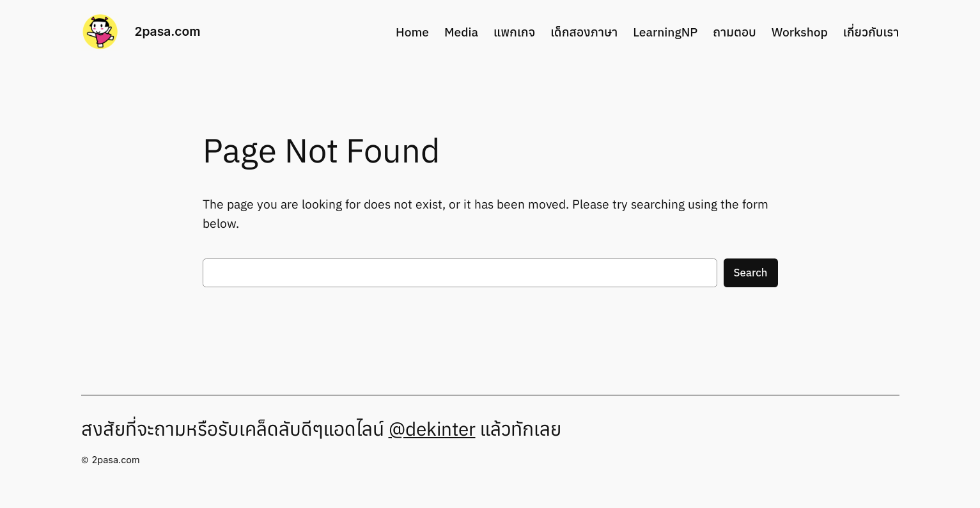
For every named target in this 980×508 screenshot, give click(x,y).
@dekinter (432, 429)
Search (751, 273)
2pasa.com (168, 31)
